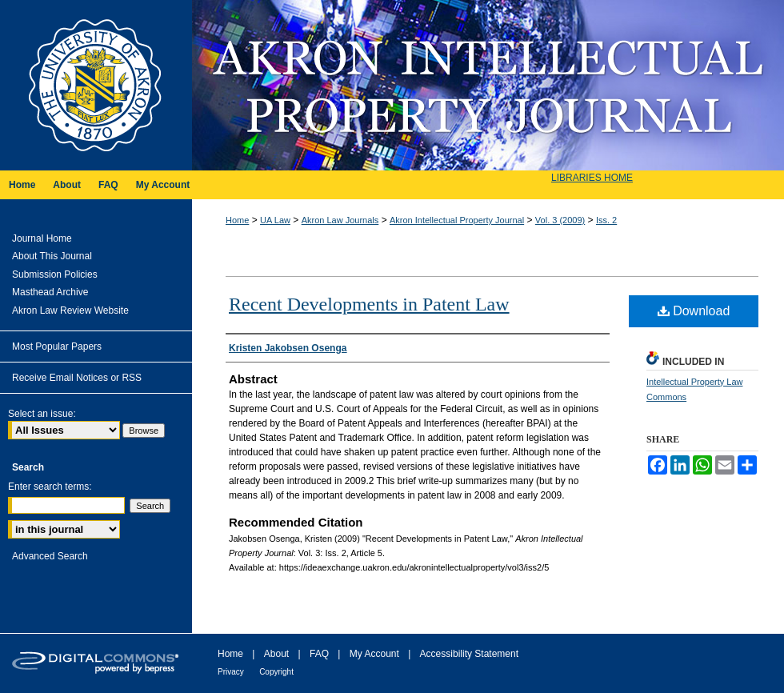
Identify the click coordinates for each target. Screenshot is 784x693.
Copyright (276, 672)
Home (237, 220)
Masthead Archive (50, 292)
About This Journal (52, 256)
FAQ (319, 654)
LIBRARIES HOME (592, 178)
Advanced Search (50, 556)
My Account (374, 654)
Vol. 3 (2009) (560, 220)
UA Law (275, 220)
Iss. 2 (606, 220)
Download (694, 311)
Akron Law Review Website (70, 310)
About (276, 654)
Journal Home (42, 238)
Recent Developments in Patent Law (369, 304)
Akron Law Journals (340, 220)
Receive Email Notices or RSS (77, 378)
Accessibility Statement (469, 654)
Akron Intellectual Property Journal (488, 85)
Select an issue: (42, 414)
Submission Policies (55, 274)
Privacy (231, 672)
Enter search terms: (50, 487)
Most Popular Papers (57, 346)
